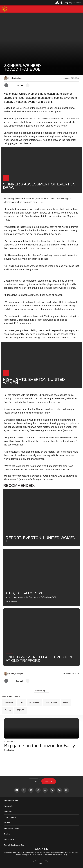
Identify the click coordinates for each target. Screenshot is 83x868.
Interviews (9, 702)
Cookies (7, 834)
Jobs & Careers (10, 817)
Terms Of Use (9, 839)
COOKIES (41, 849)
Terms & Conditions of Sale (14, 845)
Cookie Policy (62, 855)
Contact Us (8, 812)
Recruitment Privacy (12, 828)
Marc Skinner (51, 702)
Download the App (11, 801)
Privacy (7, 823)
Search (8, 710)
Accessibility (9, 806)
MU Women (34, 702)
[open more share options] (28, 85)
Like (21, 702)
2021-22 (21, 710)
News (66, 702)
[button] (11, 9)
